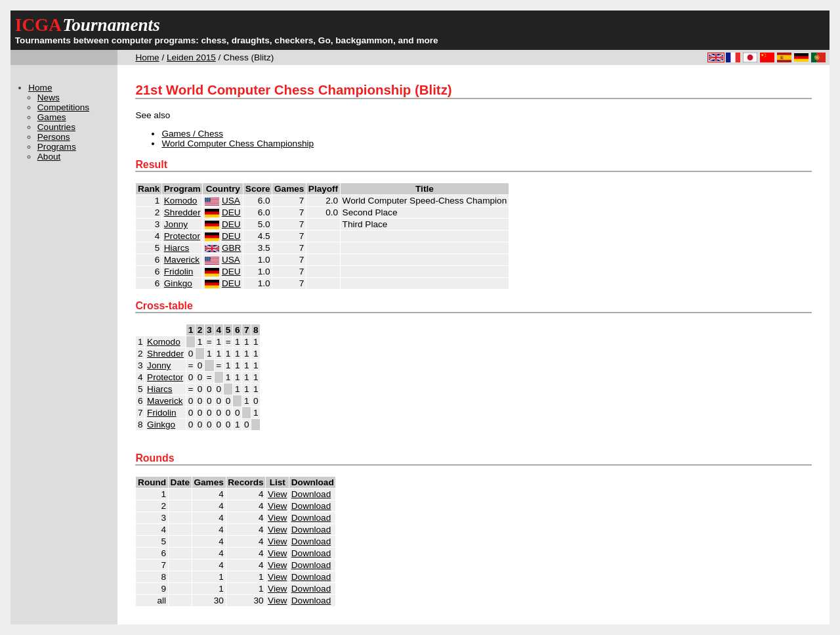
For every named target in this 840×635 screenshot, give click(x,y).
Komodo (181, 201)
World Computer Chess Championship (238, 143)
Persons (54, 137)
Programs (57, 147)
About (49, 157)
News (49, 98)
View (277, 494)
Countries (56, 127)
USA (231, 201)
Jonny (176, 224)
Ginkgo (178, 283)
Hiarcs (177, 248)
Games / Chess (192, 134)
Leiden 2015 (191, 57)
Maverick (182, 260)
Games (52, 117)
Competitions (63, 107)
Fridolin (179, 272)
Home (147, 57)
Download (311, 494)
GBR (231, 248)
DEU (231, 212)
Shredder (182, 212)
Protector (182, 236)
